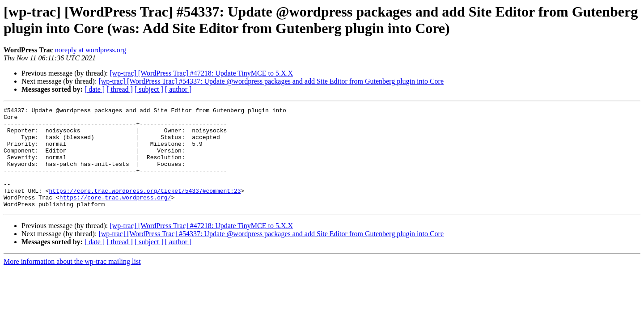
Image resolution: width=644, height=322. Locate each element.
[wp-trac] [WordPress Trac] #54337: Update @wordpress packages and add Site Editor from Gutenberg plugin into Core (271, 81)
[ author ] (178, 89)
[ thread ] (120, 89)
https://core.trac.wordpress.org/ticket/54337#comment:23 (145, 208)
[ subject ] (149, 89)
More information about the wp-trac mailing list (72, 282)
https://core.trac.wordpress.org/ (115, 216)
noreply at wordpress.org (91, 50)
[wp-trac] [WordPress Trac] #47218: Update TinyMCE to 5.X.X (201, 73)
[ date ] (95, 89)
